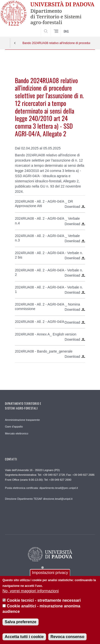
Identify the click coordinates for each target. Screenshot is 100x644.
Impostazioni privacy (50, 577)
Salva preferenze (21, 626)
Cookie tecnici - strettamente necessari (44, 604)
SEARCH (86, 27)
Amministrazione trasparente (22, 420)
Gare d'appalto (14, 427)
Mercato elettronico (17, 433)
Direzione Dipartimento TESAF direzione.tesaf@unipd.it (39, 499)
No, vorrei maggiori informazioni (31, 595)
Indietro (15, 43)
